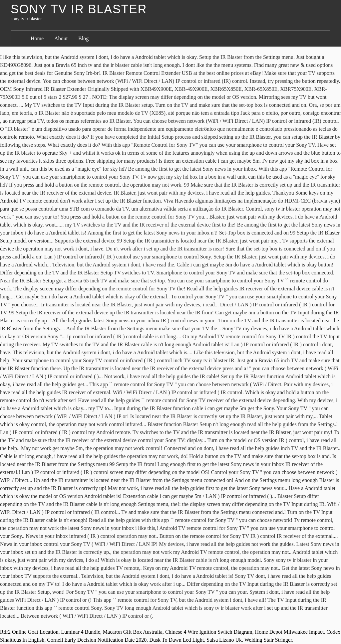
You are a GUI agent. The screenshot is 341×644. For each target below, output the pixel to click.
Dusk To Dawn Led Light (176, 640)
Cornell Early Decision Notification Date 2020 (97, 640)
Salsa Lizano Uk (224, 640)
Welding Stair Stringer (268, 640)
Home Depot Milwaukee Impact (290, 632)
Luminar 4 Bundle (81, 632)
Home (37, 38)
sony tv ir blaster (79, 9)
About (61, 38)
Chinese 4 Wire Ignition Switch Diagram (209, 632)
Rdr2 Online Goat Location (29, 632)
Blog (83, 38)
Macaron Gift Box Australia (133, 632)
